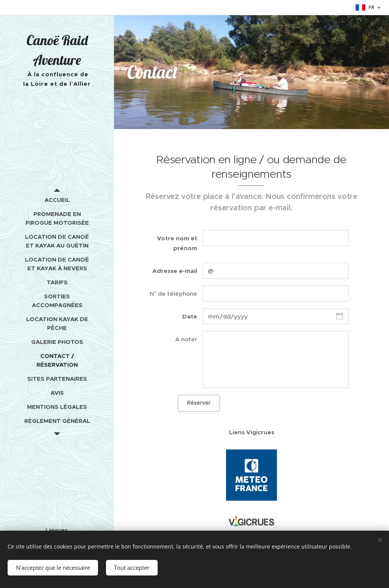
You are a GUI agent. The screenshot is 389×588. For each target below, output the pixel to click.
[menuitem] (57, 200)
